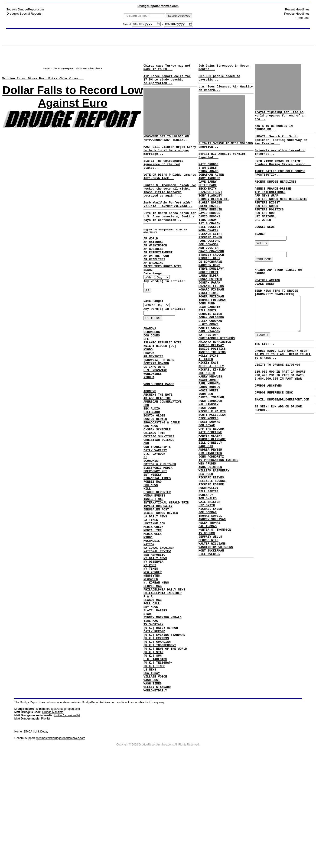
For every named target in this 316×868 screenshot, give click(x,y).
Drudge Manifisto (53, 817)
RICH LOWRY (207, 465)
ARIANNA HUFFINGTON (214, 386)
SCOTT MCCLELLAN (211, 474)
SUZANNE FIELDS (210, 319)
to (163, 25)
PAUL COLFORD (208, 265)
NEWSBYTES (152, 658)
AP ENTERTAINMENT (158, 278)
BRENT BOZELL (208, 223)
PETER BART (207, 198)
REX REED (205, 545)
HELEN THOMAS (208, 603)
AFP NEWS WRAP (264, 205)
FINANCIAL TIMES (157, 541)
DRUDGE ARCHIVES (266, 418)
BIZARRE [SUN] (209, 207)
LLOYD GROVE (208, 365)
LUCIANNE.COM (154, 595)
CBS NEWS (151, 478)
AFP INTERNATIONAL (268, 201)
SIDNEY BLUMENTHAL (213, 215)
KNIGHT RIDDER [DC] (160, 383)
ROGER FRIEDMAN (210, 332)
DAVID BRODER (208, 232)
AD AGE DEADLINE (157, 445)
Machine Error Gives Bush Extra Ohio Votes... (43, 82)
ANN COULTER (208, 273)
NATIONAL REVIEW (157, 628)
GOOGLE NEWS (263, 243)
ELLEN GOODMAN (209, 361)
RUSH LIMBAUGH (209, 457)
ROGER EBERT (208, 303)
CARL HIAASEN (208, 374)
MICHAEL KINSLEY (211, 419)
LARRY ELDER (208, 307)
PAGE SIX (205, 511)
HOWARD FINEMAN (210, 323)
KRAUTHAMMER (208, 432)
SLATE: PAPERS (155, 699)
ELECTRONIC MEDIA (158, 528)
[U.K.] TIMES (154, 766)
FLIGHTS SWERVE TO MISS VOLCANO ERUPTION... (218, 152)
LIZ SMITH (206, 582)
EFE (146, 375)
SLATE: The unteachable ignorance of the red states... (163, 174)
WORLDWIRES (153, 417)
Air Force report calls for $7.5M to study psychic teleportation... (167, 83)
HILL (147, 553)
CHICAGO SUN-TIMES (159, 490)
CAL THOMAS (207, 607)
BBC (146, 453)
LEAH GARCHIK (208, 344)
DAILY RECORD (154, 724)
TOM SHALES (207, 574)
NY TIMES (151, 649)
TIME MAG (151, 712)
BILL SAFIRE (208, 566)
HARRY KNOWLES (209, 428)
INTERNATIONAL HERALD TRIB (166, 570)
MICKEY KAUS (208, 411)
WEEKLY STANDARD (157, 791)
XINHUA (149, 421)
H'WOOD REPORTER (157, 557)
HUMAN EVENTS (154, 561)
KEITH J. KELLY (210, 415)
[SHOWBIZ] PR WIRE (159, 400)
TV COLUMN (206, 616)
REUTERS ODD (263, 226)
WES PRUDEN (207, 532)
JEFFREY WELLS (209, 620)
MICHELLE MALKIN (211, 470)
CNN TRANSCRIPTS (157, 503)
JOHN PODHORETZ (210, 524)
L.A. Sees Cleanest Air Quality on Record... (218, 93)
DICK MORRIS (208, 478)
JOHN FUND (206, 340)
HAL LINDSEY (208, 461)
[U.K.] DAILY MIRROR (161, 720)
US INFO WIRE (154, 408)
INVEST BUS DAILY (158, 574)
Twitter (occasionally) (67, 820)
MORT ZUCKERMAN (210, 637)
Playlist (46, 824)
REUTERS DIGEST (265, 213)
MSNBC (148, 612)
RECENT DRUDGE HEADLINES (273, 189)
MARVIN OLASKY (209, 499)
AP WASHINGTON (155, 270)
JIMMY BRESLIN (209, 227)
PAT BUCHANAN (208, 244)
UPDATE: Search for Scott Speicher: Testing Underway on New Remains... (282, 142)
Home (18, 837)
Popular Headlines (297, 14)
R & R (148, 683)
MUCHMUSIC (152, 616)
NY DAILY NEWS (155, 637)
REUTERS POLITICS (267, 222)
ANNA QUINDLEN (209, 536)
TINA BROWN (207, 240)
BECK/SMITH (207, 202)
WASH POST (152, 783)
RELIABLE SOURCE (211, 553)
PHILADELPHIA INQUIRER (163, 678)
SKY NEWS (151, 695)
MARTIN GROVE (208, 369)
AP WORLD (151, 261)
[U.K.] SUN (153, 754)
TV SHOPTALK (153, 716)
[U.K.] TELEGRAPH (158, 762)
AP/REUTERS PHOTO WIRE (163, 295)
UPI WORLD (261, 234)
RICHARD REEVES (210, 549)
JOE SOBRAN (207, 591)
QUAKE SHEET (263, 301)
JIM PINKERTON (209, 520)
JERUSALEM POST (156, 578)
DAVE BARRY (207, 194)
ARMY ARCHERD (208, 190)
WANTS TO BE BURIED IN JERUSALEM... (272, 128)
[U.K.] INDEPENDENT (160, 741)
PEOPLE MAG (153, 670)
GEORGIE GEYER (209, 353)
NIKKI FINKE (208, 328)
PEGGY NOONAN (208, 482)
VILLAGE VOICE (155, 779)
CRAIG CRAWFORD (210, 278)
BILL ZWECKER (208, 641)
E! (145, 516)
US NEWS (150, 770)
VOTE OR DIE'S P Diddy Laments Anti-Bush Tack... (170, 188)
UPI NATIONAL (264, 230)
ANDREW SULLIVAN (211, 599)
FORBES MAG (153, 545)
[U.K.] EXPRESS (156, 733)
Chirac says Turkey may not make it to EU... (167, 69)
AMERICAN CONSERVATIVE (163, 449)
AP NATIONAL (153, 265)
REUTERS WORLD (264, 218)
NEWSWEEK (151, 662)
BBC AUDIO (152, 457)
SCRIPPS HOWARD (156, 404)
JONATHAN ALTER (210, 186)
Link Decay (41, 837)
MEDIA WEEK (153, 607)
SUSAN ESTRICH (209, 311)
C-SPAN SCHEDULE (157, 482)
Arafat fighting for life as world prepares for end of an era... (282, 115)
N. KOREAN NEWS (156, 666)
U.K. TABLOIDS (155, 758)
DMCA (28, 837)
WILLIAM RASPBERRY (213, 541)
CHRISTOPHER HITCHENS (216, 382)
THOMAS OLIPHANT (211, 503)
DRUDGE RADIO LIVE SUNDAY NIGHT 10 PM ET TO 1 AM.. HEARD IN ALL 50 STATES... (282, 382)
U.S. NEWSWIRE (155, 413)
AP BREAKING (153, 290)
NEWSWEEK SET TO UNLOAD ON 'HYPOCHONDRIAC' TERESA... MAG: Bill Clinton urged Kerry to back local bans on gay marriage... (170, 152)
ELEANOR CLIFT (209, 257)
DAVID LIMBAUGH (210, 453)
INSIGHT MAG (153, 566)
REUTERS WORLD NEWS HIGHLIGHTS (279, 209)
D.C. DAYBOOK (154, 511)
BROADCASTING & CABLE (162, 474)
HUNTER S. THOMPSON (214, 612)
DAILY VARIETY (155, 507)
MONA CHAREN (208, 252)
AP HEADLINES (154, 286)
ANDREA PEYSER (209, 516)
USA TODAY (152, 774)
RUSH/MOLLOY (208, 561)
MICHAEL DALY (208, 286)
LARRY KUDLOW (208, 440)
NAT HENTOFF (208, 378)
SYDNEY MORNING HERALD (163, 708)
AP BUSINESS (153, 274)
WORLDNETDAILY (155, 795)
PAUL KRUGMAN (208, 436)
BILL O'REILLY (209, 507)
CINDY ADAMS (208, 181)
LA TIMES (151, 591)
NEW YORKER (153, 653)
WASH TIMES (153, 787)
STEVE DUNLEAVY (210, 298)
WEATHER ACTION (265, 297)
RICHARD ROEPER (210, 557)
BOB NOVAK (206, 486)
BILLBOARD (152, 461)
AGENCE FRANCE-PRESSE (271, 197)
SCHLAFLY (205, 570)
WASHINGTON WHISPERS (215, 632)
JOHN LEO (205, 449)
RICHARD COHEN (209, 261)
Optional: (127, 25)
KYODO (148, 387)
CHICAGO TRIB (154, 486)
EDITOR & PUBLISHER (160, 524)
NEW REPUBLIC (154, 632)
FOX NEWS (151, 549)
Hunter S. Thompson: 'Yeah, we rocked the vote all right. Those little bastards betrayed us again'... (170, 205)
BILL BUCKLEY (208, 248)
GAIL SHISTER (208, 578)
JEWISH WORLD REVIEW (161, 582)
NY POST (150, 645)
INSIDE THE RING (211, 399)
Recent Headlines (297, 9)
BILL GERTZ (207, 348)
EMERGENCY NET (155, 532)
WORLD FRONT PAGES (159, 429)
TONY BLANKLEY (209, 211)
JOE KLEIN (206, 424)
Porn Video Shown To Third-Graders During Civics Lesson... (282, 168)
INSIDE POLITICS (211, 394)
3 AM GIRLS (207, 177)
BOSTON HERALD (155, 470)
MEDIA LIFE (153, 603)
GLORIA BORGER (209, 219)
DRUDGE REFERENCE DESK (272, 426)
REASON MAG (153, 687)
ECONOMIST (152, 520)
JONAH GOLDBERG (210, 357)
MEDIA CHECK (153, 599)
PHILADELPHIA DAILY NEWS (164, 674)
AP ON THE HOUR (156, 282)
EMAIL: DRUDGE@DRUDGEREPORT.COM (280, 433)
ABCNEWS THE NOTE (158, 440)
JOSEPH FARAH (208, 315)
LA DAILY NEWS (155, 587)
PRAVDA (149, 392)
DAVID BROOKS (208, 236)
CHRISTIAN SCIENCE (159, 495)
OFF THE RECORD (210, 490)
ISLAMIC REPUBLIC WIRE (163, 379)
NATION (149, 620)
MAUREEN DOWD (208, 294)
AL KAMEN (205, 407)
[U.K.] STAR (153, 749)
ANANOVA (150, 362)
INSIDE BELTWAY (210, 390)
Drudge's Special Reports (24, 14)
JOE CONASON (208, 269)
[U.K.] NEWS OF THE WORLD (165, 745)
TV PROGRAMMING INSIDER (218, 528)
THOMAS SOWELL (209, 595)
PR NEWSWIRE (153, 396)
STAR (147, 703)
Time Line (303, 18)
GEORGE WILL (208, 624)
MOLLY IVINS (208, 403)
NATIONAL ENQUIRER (159, 624)
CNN (146, 499)
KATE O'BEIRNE (209, 495)
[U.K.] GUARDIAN (157, 737)
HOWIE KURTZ (208, 445)
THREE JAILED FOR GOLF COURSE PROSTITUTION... (278, 179)
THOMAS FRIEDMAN (211, 336)
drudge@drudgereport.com (63, 814)
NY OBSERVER (153, 641)
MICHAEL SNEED (209, 587)
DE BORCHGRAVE (209, 290)
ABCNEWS (150, 436)
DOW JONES (152, 371)
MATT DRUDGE (208, 173)
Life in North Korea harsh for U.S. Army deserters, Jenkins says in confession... (170, 236)
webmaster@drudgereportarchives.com (61, 843)
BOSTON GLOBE (154, 465)
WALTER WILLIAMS (211, 628)
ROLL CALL (152, 691)
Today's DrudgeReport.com (25, 9)
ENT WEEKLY (153, 536)
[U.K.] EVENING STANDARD (164, 729)
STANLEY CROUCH (210, 282)
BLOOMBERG (152, 367)
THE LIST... (263, 370)
